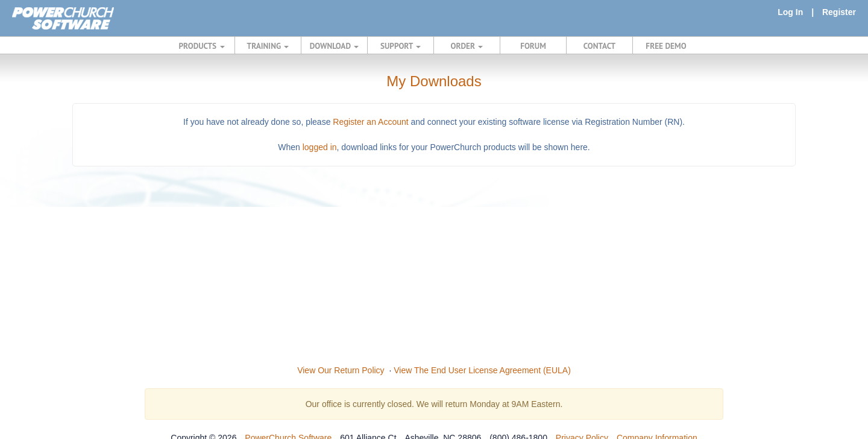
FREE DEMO (666, 46)
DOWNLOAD (334, 46)
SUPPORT (401, 46)
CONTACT (599, 46)
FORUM (533, 46)
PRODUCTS (202, 46)
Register (839, 12)
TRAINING (268, 46)
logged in (320, 147)
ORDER (467, 46)
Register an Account (370, 122)
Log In (790, 12)
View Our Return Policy (341, 370)
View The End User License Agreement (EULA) (482, 370)
